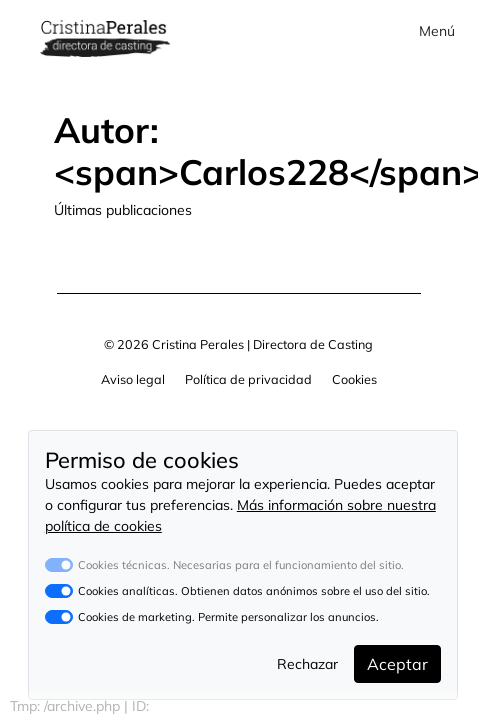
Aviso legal (133, 379)
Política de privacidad (248, 379)
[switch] (59, 591)
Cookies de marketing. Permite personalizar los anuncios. (228, 617)
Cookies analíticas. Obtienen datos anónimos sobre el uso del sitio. (254, 591)
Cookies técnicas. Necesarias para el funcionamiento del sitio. (241, 565)
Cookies (354, 379)
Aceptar (397, 664)
